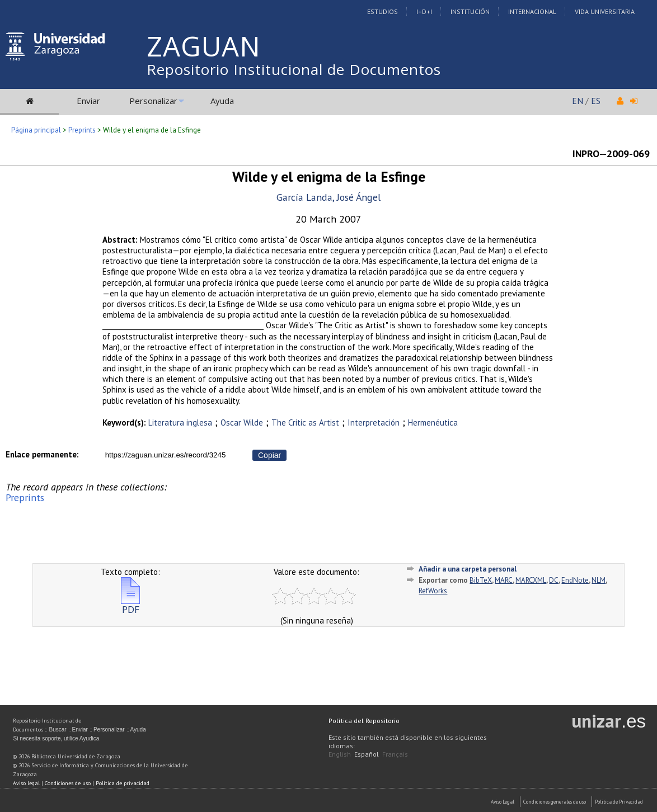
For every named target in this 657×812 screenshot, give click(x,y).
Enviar (88, 101)
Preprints (82, 130)
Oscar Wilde (242, 422)
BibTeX (481, 580)
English (340, 754)
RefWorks (433, 591)
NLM (599, 580)
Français (395, 754)
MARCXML (531, 580)
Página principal (36, 130)
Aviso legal (26, 783)
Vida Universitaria (605, 11)
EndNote (575, 580)
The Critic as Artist (305, 422)
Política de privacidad (123, 783)
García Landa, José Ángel (328, 197)
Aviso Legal (503, 802)
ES (596, 101)
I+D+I (424, 11)
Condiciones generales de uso (555, 802)
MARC (504, 580)
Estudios (383, 11)
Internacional (532, 11)
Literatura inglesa (180, 422)
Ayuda (222, 101)
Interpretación (374, 422)
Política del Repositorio (364, 721)
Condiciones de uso (68, 783)
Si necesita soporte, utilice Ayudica (56, 738)
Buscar (57, 730)
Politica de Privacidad (619, 802)
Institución (470, 11)
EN (578, 101)
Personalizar (153, 101)
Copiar (269, 455)
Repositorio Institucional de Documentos (294, 69)
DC (554, 580)
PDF (130, 605)
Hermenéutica (433, 422)
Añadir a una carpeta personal (468, 569)
